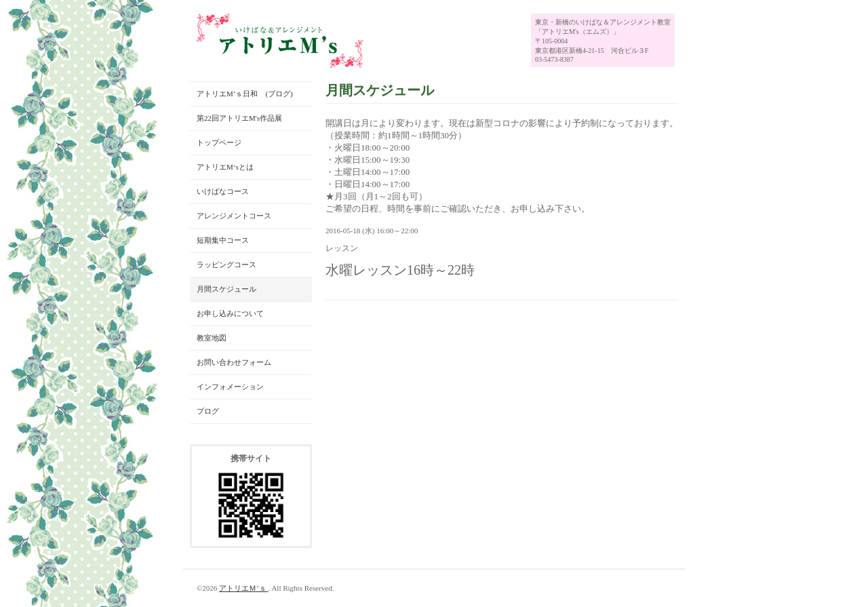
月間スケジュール (226, 289)
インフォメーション (230, 387)
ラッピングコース (226, 265)
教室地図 (212, 338)
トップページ (219, 142)
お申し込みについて (230, 313)
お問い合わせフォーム (234, 362)
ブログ (208, 411)
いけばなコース (223, 191)
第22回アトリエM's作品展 (239, 118)
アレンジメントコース (234, 216)
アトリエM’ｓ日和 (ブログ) (245, 94)
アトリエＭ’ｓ (243, 588)
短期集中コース (223, 240)
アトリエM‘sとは (225, 167)
